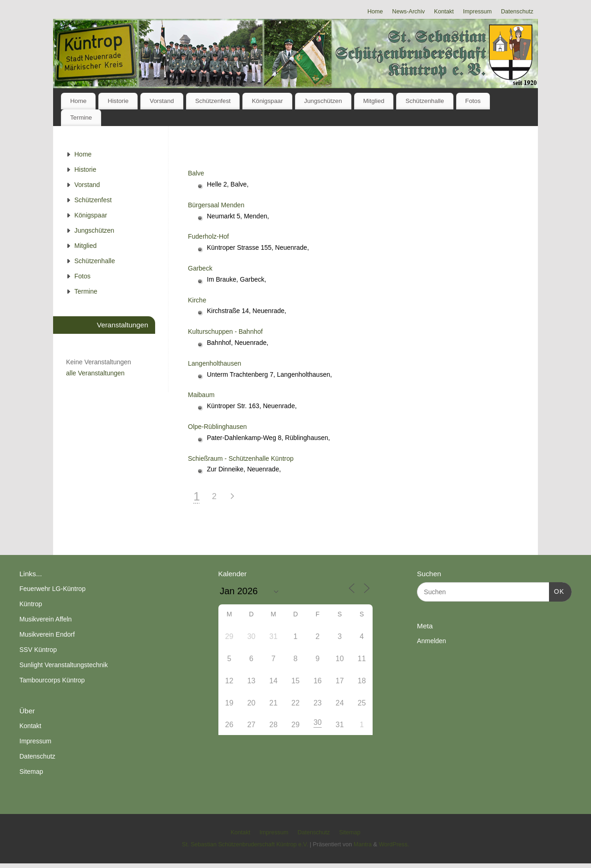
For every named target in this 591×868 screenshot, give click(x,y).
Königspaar (267, 101)
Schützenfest (213, 101)
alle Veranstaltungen (95, 373)
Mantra (363, 844)
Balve (196, 173)
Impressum (477, 12)
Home (375, 12)
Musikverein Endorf (47, 634)
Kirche (197, 300)
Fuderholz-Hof (208, 236)
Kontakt (444, 12)
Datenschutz (517, 12)
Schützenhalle (425, 101)
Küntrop (31, 604)
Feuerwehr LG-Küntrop (52, 589)
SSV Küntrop (38, 650)
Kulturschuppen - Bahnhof (225, 332)
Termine (81, 118)
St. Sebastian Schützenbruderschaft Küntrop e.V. (245, 844)
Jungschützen (323, 101)
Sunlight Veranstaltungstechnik (63, 665)
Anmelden (431, 641)
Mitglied (374, 101)
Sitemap (31, 772)
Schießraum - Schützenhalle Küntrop (241, 458)
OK (557, 591)
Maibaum (201, 395)
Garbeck (200, 268)
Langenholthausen (214, 363)
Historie (118, 101)
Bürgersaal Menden (216, 205)
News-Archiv (408, 12)
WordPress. (394, 844)
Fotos (473, 101)
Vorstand (162, 101)
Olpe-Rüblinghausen (217, 427)
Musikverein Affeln (45, 619)
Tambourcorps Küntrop (52, 680)
